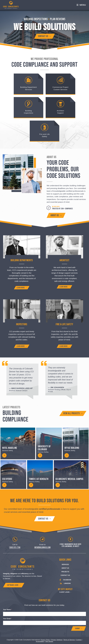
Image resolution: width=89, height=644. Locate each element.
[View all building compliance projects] (73, 413)
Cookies (79, 640)
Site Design (49, 641)
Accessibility (40, 641)
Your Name (7, 610)
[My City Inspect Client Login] (65, 592)
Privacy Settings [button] (57, 640)
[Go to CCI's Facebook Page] (65, 580)
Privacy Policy (45, 640)
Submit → (79, 628)
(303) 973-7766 (15, 547)
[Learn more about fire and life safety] (64, 346)
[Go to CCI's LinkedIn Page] (65, 583)
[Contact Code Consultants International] (44, 36)
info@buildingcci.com (42, 547)
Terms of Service (69, 640)
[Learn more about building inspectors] (22, 346)
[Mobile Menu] (81, 5)
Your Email (7, 619)
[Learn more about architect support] (64, 287)
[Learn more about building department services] (22, 288)
